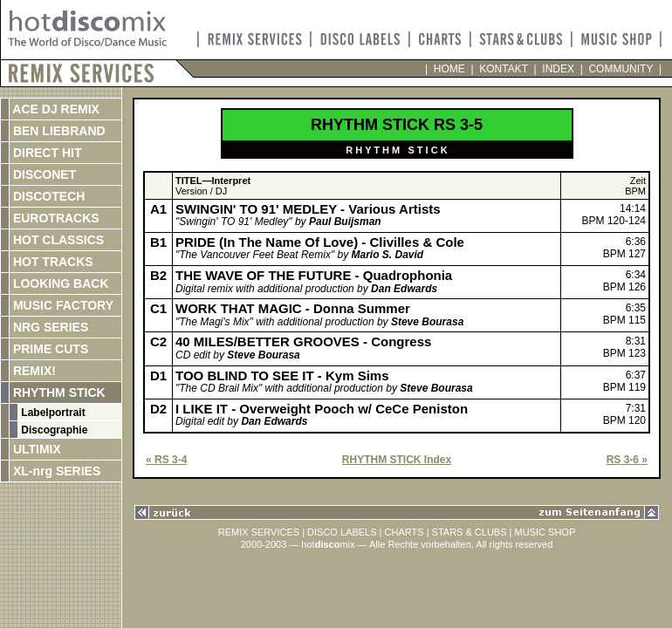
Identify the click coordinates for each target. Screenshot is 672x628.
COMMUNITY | (622, 69)
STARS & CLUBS (470, 532)
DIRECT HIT (45, 153)
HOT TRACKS (51, 262)
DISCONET (43, 174)
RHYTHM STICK (58, 392)
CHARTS (405, 532)
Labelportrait (52, 413)
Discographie (53, 430)
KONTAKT (504, 69)
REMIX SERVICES (259, 532)
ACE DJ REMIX (55, 109)
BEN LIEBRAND (58, 131)
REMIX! (51, 371)
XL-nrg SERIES (55, 471)
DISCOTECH (47, 196)
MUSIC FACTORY (62, 305)
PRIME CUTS (49, 349)
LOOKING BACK (59, 283)
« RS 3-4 (166, 460)
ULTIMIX (35, 449)
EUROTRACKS (55, 218)
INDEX (559, 69)
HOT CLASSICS (57, 240)
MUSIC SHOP (545, 532)
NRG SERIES (49, 327)
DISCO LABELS (342, 532)
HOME (449, 69)
